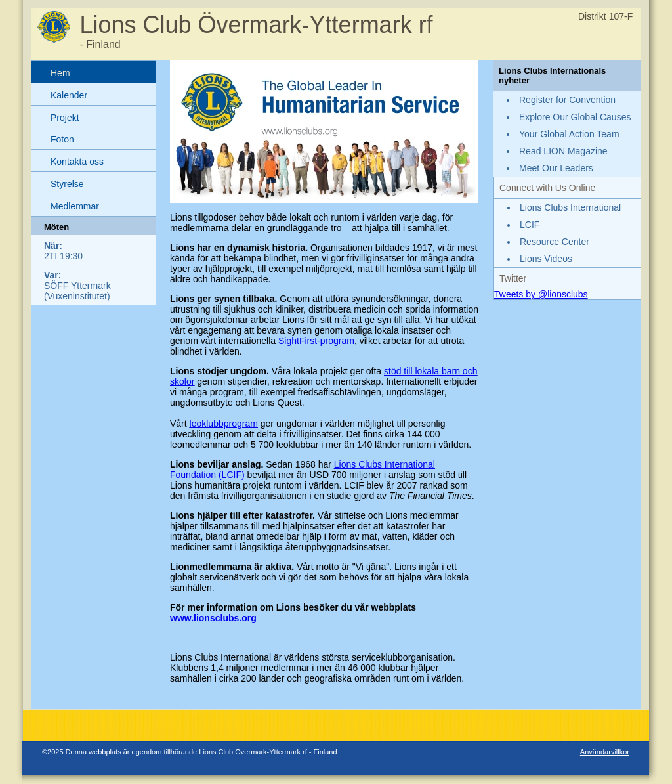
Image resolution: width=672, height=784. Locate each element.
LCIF (530, 225)
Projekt (65, 118)
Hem (60, 73)
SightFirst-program (316, 341)
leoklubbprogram (224, 424)
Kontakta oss (77, 162)
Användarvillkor (605, 752)
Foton (62, 139)
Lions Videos (546, 259)
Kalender (69, 95)
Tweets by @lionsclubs (541, 294)
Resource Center (555, 242)
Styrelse (67, 184)
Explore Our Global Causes (575, 117)
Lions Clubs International (570, 207)
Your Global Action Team (569, 134)
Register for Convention (567, 100)
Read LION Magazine (563, 151)
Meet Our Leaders (556, 168)
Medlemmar (75, 206)
